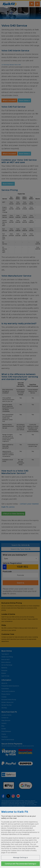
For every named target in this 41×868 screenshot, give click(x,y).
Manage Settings (21, 857)
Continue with (21, 864)
